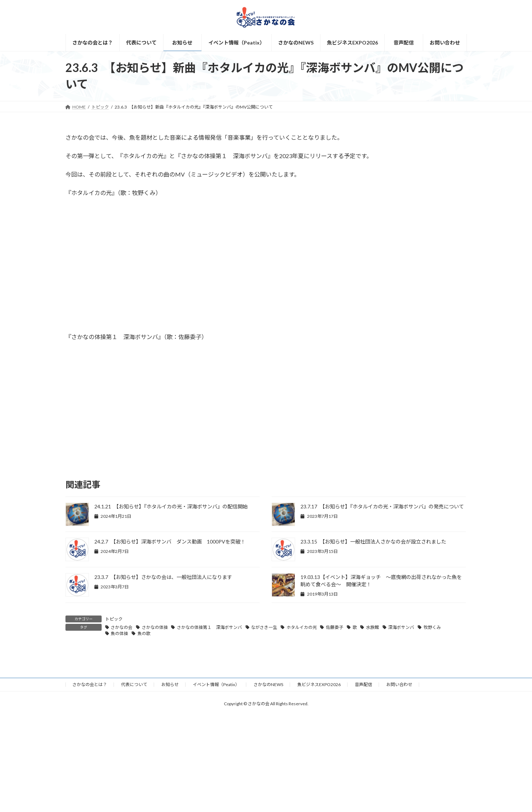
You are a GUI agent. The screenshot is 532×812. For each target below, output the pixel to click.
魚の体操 (119, 633)
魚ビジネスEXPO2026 (319, 684)
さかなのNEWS (268, 684)
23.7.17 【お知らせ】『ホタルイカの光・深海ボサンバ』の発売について (382, 506)
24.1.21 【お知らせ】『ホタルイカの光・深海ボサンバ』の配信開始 (171, 506)
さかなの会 (122, 627)
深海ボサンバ (401, 627)
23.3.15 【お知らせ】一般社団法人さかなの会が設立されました (373, 542)
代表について (134, 684)
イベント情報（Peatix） (216, 684)
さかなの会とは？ (90, 684)
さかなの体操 (155, 627)
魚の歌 (144, 633)
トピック (114, 619)
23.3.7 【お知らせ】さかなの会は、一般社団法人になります (163, 577)
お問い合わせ (399, 684)
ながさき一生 (264, 627)
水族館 (373, 627)
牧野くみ (432, 627)
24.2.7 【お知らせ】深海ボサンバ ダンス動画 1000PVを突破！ (170, 542)
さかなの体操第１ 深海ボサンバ (209, 627)
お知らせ (170, 684)
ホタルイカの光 (302, 627)
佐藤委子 (335, 627)
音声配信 (363, 684)
